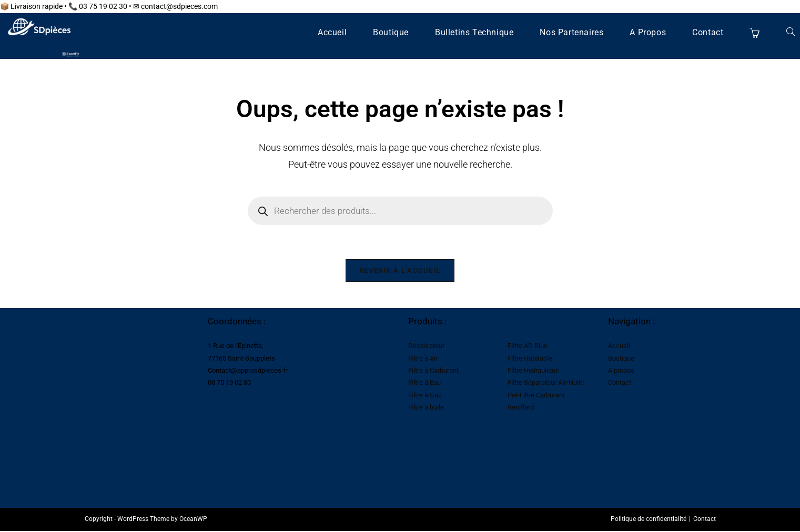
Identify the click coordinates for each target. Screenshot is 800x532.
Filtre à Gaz (425, 398)
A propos (621, 374)
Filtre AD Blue (528, 349)
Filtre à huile (426, 410)
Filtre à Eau (424, 386)
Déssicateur (426, 349)
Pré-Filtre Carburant (536, 398)
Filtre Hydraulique (533, 374)
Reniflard (521, 410)
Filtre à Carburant (433, 374)
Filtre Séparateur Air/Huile (546, 386)
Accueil (619, 349)
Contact (620, 386)
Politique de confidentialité (649, 522)
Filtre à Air (423, 361)
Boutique (621, 361)
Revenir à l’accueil (400, 273)
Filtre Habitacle (530, 361)
